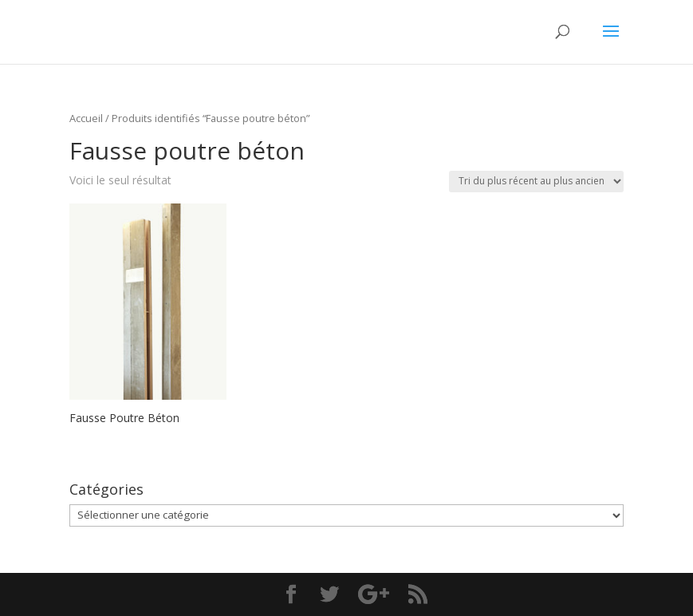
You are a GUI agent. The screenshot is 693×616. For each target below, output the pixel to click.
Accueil (86, 118)
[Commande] (536, 182)
